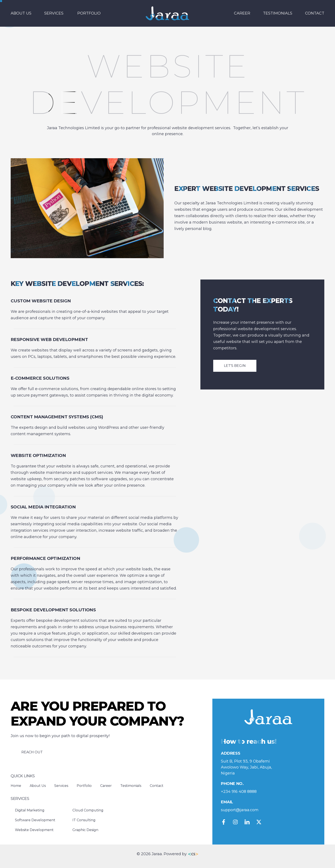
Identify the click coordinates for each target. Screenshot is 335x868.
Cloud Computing (88, 810)
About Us (21, 13)
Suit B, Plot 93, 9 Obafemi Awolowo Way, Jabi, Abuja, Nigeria (246, 767)
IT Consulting (84, 820)
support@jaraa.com (240, 810)
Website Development (34, 830)
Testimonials (278, 13)
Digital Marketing (30, 810)
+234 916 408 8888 (239, 792)
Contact (315, 13)
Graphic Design (85, 830)
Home (16, 786)
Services (54, 13)
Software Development (35, 820)
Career (242, 13)
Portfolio (89, 13)
